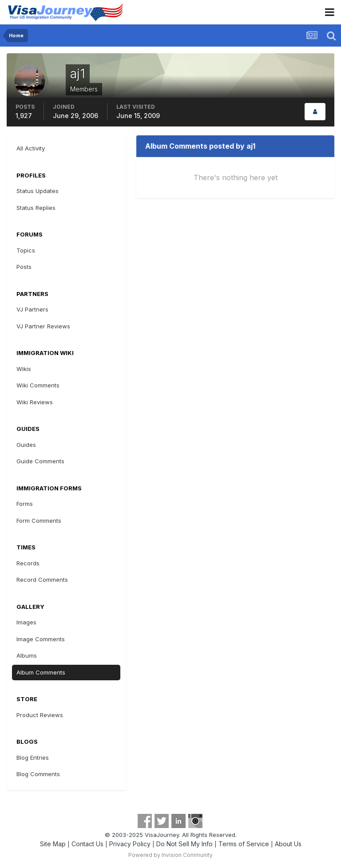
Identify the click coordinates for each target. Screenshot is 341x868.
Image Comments (41, 639)
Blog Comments (38, 774)
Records (28, 563)
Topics (26, 250)
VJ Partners (32, 309)
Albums (27, 655)
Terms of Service (244, 844)
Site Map (53, 844)
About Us (288, 844)
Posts (24, 267)
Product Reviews (40, 715)
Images (26, 622)
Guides (26, 445)
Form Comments (39, 521)
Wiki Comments (38, 385)
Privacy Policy (130, 844)
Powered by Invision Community (170, 855)
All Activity (31, 148)
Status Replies (36, 208)
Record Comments (42, 580)
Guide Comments (40, 461)
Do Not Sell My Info (184, 844)
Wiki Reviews (35, 402)
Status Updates (38, 191)
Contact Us (87, 844)
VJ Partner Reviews (43, 326)
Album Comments (41, 672)
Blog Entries (33, 758)
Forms (25, 504)
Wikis (24, 369)
